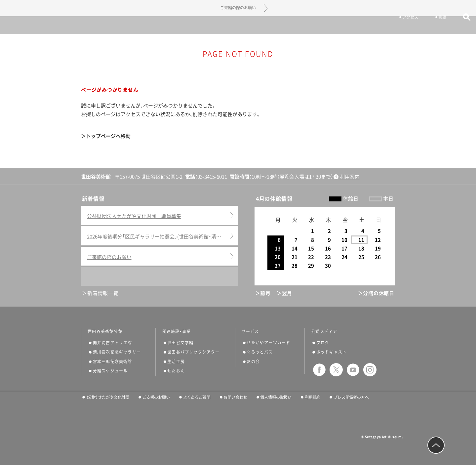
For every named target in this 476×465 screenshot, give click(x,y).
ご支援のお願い (156, 397)
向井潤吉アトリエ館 (113, 343)
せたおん (176, 371)
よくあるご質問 (197, 397)
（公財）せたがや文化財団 (108, 397)
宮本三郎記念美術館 (113, 361)
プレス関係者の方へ (351, 397)
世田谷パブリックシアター (193, 352)
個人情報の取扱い (276, 397)
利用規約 (313, 397)
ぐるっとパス (260, 352)
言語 (432, 26)
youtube (353, 370)
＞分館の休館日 (376, 293)
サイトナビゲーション (23, 25)
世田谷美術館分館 (105, 331)
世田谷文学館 (180, 343)
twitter (336, 370)
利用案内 (350, 177)
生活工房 (176, 361)
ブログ (323, 343)
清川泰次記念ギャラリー (117, 352)
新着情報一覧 (103, 293)
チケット (364, 26)
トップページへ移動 (108, 136)
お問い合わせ (235, 397)
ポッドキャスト (332, 352)
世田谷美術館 (238, 25)
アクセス (400, 26)
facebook (319, 370)
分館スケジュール (110, 371)
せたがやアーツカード (268, 343)
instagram (370, 370)
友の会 (253, 361)
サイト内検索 (457, 26)
